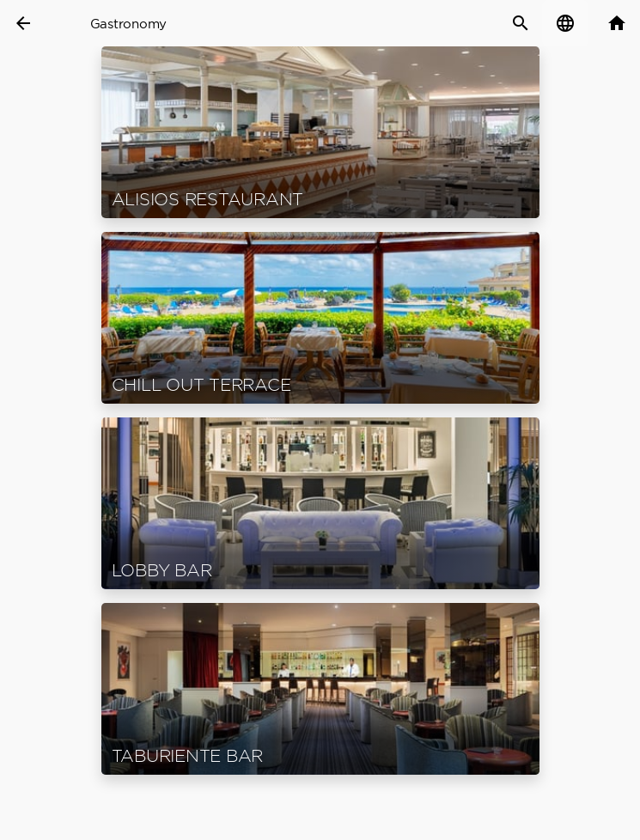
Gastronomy (129, 24)
